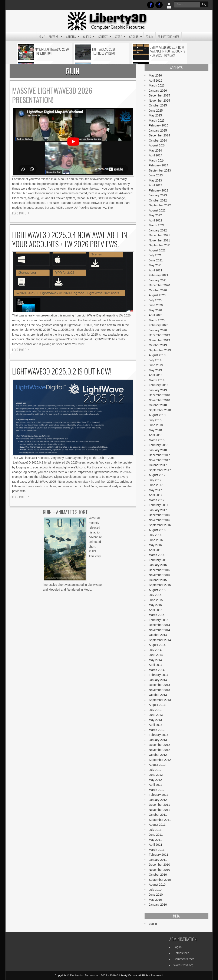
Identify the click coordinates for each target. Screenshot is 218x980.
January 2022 (158, 230)
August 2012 (157, 765)
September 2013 (160, 700)
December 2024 (159, 135)
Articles (71, 37)
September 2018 (160, 410)
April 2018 (156, 435)
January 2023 (158, 195)
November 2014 (159, 630)
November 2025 (159, 101)
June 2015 (156, 600)
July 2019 (155, 360)
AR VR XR (54, 37)
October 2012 (158, 755)
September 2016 (160, 525)
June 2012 (156, 775)
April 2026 (156, 81)
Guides (87, 37)
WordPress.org (183, 965)
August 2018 (157, 415)
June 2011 (156, 835)
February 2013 (158, 735)
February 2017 (158, 505)
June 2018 (156, 425)
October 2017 (158, 465)
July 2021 (155, 255)
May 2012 (155, 780)
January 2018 (158, 450)
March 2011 (157, 850)
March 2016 (157, 555)
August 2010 (157, 885)
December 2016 (159, 515)
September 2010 (160, 880)
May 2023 (155, 180)
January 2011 (158, 860)
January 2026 (158, 91)
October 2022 (158, 200)
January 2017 (158, 510)
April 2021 (156, 270)
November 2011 (159, 810)
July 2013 (155, 710)
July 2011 (155, 830)
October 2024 (158, 140)
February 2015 (158, 620)
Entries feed (181, 953)
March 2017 (157, 500)
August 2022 (157, 210)
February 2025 (158, 125)
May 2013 (155, 720)
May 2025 (155, 115)
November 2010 (159, 870)
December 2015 (159, 570)
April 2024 (156, 155)
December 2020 (159, 285)
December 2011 (159, 805)
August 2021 (157, 250)
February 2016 (158, 560)
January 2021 (158, 280)
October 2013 (158, 695)
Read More (19, 213)
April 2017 (156, 495)
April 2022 (156, 220)
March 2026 (157, 85)
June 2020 (156, 305)
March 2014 (157, 670)
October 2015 (158, 580)
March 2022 (157, 225)
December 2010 (159, 865)
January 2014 (158, 680)
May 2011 (155, 840)
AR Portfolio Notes (169, 37)
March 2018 (157, 440)
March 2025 (157, 121)
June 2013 (156, 715)
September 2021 (160, 245)
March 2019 (157, 380)
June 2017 (156, 485)
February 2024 (158, 165)
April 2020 (156, 315)
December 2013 (159, 685)
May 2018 (155, 430)
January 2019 (158, 390)
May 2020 (155, 310)
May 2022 (155, 215)
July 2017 (155, 480)
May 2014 (155, 660)
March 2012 (157, 790)
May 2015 (155, 605)
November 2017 (159, 460)
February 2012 (158, 795)
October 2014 (158, 635)
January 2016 (158, 565)
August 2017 (157, 475)
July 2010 (155, 890)
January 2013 (158, 740)
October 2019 (158, 345)
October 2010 (158, 875)
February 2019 (158, 385)
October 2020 (158, 290)
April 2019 (156, 375)
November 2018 (159, 400)
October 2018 (158, 405)
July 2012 (155, 770)
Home (42, 37)
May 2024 (155, 150)
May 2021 (155, 265)
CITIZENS (134, 37)
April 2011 (156, 845)
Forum (150, 37)
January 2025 (158, 130)
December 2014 (159, 625)
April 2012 (156, 785)
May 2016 (155, 545)
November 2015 (159, 575)
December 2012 (159, 745)
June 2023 (156, 175)
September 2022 (160, 205)
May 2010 (155, 900)
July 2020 (155, 300)
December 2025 (159, 95)
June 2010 (156, 895)
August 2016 (157, 530)
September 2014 (160, 640)
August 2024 (157, 145)
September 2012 (160, 760)
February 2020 (158, 325)
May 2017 (155, 490)
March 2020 (157, 320)
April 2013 (156, 725)
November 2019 (159, 340)
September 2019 (160, 350)
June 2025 (156, 111)
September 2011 (160, 820)
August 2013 (157, 705)
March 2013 (157, 730)
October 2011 (158, 815)
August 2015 (157, 590)
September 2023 (160, 170)
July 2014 (155, 650)
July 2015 (155, 595)
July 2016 (155, 535)
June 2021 (156, 260)
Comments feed (184, 959)
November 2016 (159, 520)
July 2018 (155, 420)
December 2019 (159, 335)
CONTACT (103, 37)
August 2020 (157, 295)
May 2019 (155, 370)
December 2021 (159, 235)
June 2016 (156, 540)
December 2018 (159, 395)
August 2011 (157, 825)
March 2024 (157, 160)
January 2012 (158, 800)
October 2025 (158, 105)
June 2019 (156, 365)
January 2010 (158, 905)
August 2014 (157, 645)
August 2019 (157, 355)
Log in (153, 924)
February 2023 (158, 190)
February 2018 (158, 445)
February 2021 (158, 275)
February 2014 (158, 675)
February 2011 (158, 855)
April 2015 (156, 610)
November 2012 (159, 750)
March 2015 (157, 615)
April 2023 (156, 185)
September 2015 (160, 585)
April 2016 (156, 550)
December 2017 (159, 455)
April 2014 (156, 665)
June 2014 (156, 655)
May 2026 (155, 75)
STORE (118, 37)
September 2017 (160, 470)
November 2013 (159, 690)
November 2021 (159, 240)
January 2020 (158, 330)
